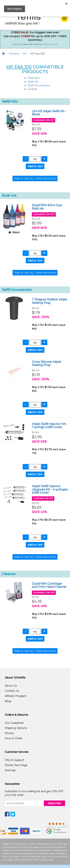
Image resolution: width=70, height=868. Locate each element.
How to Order (14, 738)
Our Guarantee (14, 723)
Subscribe (54, 803)
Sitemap (10, 770)
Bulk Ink (33, 82)
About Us (11, 686)
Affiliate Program (16, 696)
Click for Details (50, 44)
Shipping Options (16, 728)
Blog (8, 701)
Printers (14, 54)
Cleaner (33, 89)
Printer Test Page (16, 765)
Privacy (9, 733)
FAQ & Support (14, 760)
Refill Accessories (39, 85)
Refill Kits (34, 78)
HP (25, 54)
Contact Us (12, 691)
